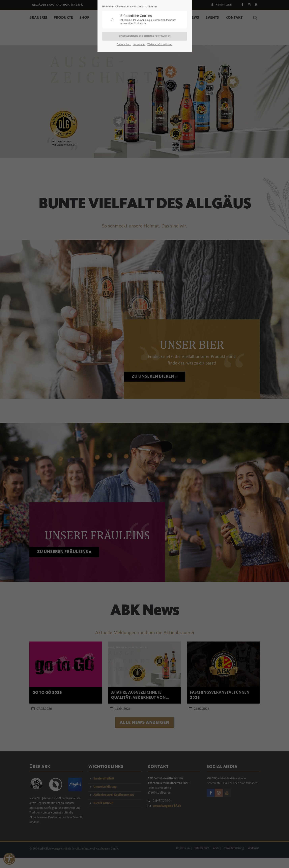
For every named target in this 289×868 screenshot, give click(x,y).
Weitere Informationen (160, 44)
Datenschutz (124, 44)
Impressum (139, 44)
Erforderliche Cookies (153, 20)
